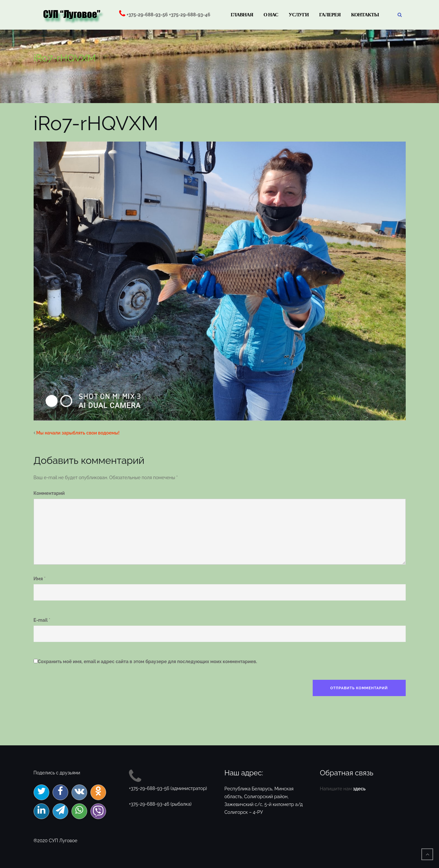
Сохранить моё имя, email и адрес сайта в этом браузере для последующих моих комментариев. (148, 662)
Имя (38, 579)
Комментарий (49, 493)
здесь (359, 789)
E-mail (41, 620)
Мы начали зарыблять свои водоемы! (78, 433)
